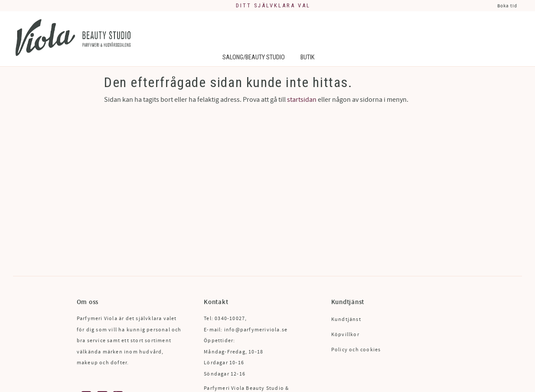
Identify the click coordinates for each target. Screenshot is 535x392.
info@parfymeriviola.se (256, 330)
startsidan (302, 100)
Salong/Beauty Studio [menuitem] (254, 57)
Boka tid (507, 6)
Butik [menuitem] (307, 57)
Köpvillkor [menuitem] (345, 335)
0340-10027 (230, 319)
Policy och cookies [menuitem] (356, 350)
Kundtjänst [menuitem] (346, 319)
